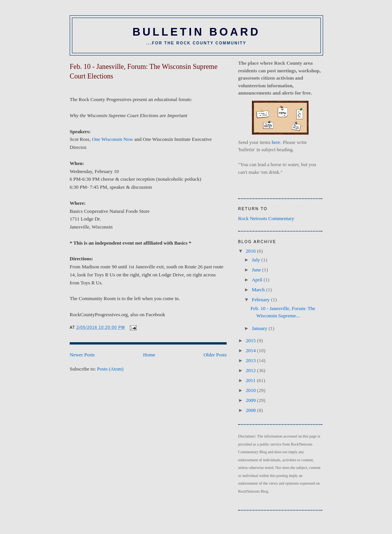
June (257, 270)
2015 (251, 340)
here (276, 142)
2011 (251, 380)
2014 (251, 350)
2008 (251, 410)
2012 (251, 370)
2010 (251, 390)
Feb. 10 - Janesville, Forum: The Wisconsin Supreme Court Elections (144, 71)
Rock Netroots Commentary (266, 218)
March (259, 290)
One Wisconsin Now (113, 139)
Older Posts (215, 355)
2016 (251, 251)
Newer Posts (82, 355)
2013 (251, 360)
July (257, 260)
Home (149, 355)
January (260, 328)
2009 (251, 400)
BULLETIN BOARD (196, 32)
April (258, 280)
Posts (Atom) (110, 369)
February (261, 300)
